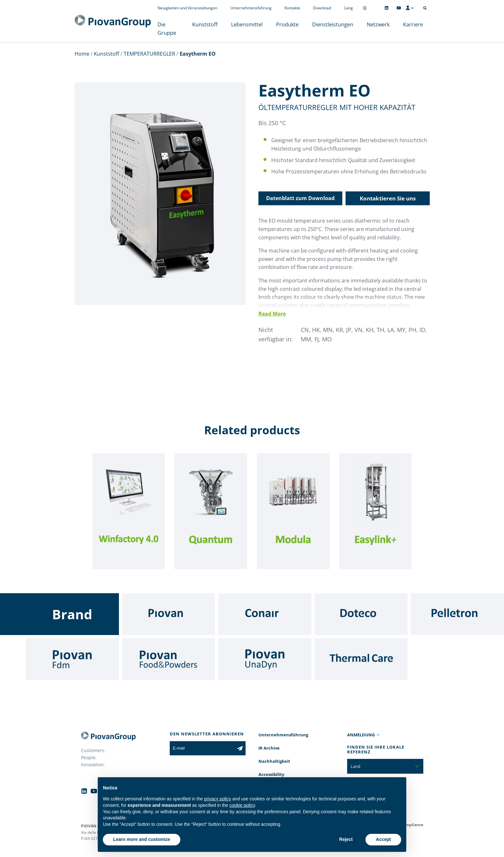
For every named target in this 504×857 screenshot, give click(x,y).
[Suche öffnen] (425, 8)
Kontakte (292, 8)
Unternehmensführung (251, 8)
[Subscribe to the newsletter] (240, 748)
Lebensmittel (247, 24)
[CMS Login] (410, 8)
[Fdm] (72, 659)
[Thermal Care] (361, 659)
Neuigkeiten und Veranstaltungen (187, 8)
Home (82, 54)
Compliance (412, 825)
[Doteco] (361, 614)
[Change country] (365, 8)
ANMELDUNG (361, 735)
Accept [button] (383, 839)
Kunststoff (205, 24)
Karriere (413, 24)
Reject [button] (346, 839)
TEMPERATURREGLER (149, 54)
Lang (349, 8)
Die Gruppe (167, 29)
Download (322, 8)
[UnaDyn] (265, 659)
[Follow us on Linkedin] (387, 8)
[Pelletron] (457, 614)
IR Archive (269, 748)
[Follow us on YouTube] (399, 8)
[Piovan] (169, 614)
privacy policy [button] (218, 799)
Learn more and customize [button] (142, 839)
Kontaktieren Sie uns (388, 198)
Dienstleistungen (333, 24)
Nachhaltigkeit (274, 761)
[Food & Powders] (169, 659)
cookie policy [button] (242, 805)
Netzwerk (378, 24)
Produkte (287, 24)
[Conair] (265, 614)
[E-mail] (202, 748)
